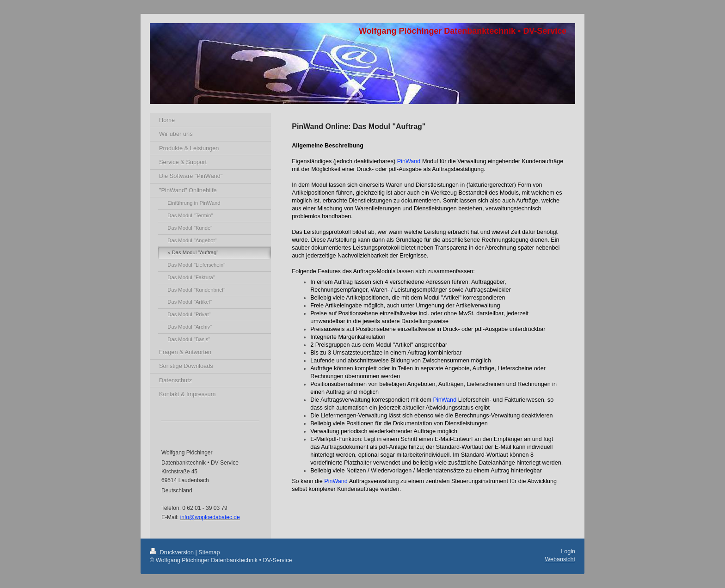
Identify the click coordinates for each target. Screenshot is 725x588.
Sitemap (209, 552)
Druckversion (172, 552)
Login (568, 551)
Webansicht (560, 559)
